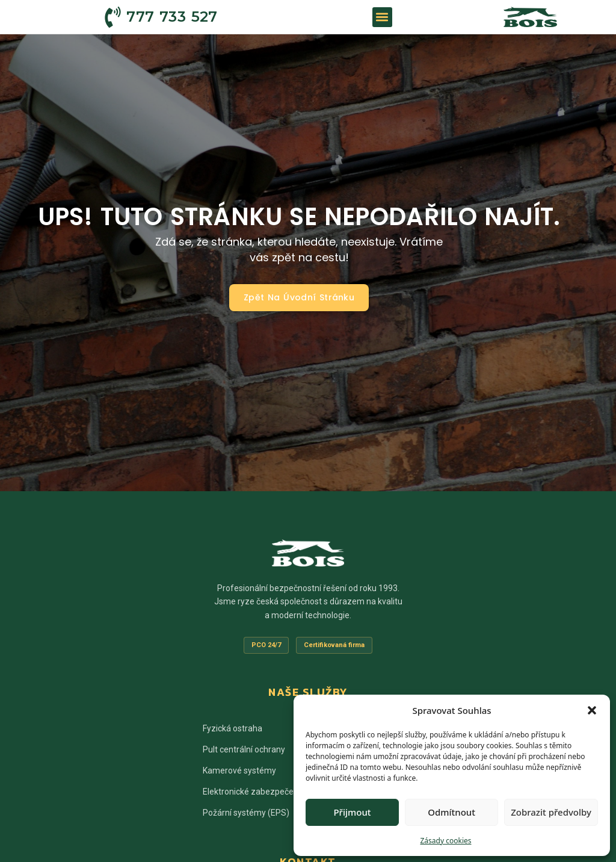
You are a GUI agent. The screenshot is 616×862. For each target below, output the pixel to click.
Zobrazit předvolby (551, 812)
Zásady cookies (446, 841)
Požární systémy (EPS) (246, 813)
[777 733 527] (113, 17)
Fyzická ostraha (233, 728)
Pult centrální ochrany (244, 749)
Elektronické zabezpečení (251, 792)
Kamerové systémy (239, 771)
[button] (592, 710)
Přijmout (352, 812)
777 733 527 (172, 17)
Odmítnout (451, 812)
